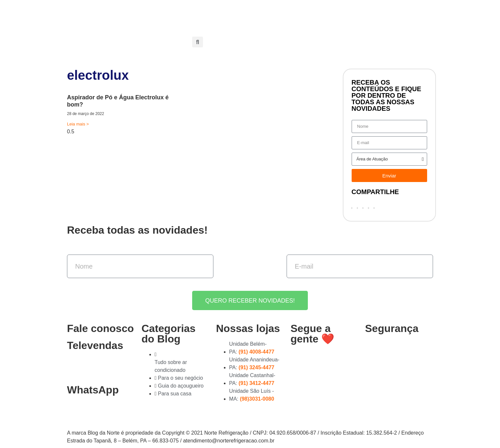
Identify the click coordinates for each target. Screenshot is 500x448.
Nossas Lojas (239, 14)
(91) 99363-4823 (94, 412)
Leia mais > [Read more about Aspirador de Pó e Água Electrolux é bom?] (78, 124)
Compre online (284, 14)
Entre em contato (281, 29)
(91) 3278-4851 (91, 368)
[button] (198, 42)
